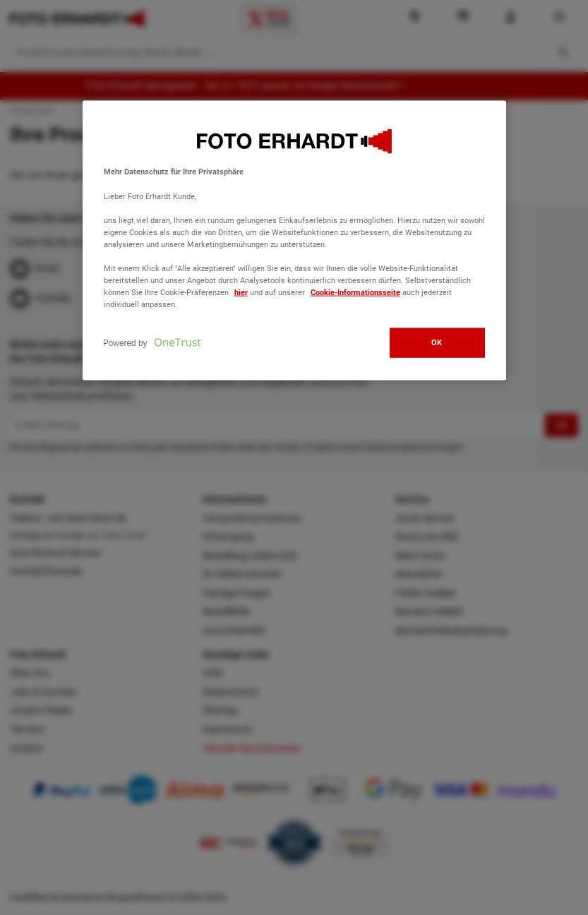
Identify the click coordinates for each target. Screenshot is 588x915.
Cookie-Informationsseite (355, 292)
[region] (294, 241)
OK (437, 342)
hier (241, 292)
